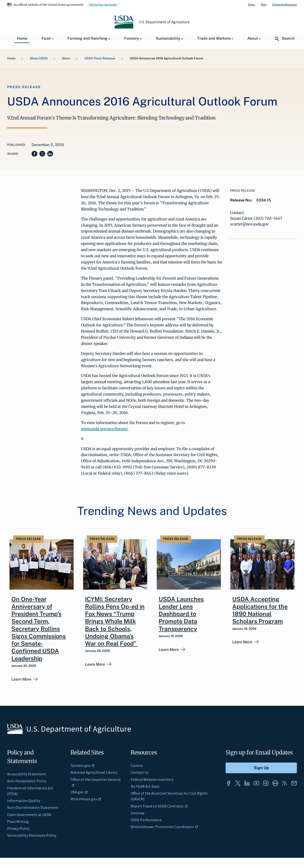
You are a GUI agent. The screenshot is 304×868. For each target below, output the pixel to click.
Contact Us (140, 772)
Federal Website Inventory (152, 779)
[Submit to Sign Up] (261, 768)
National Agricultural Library (94, 772)
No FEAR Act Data (145, 786)
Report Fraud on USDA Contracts (159, 806)
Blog (264, 4)
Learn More (21, 679)
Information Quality (24, 801)
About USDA (39, 58)
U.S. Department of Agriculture (164, 22)
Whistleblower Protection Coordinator (164, 827)
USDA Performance (146, 820)
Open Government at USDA (29, 815)
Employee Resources (285, 4)
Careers (137, 765)
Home (11, 58)
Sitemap (138, 813)
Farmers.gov (83, 765)
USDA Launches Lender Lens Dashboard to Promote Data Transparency (181, 614)
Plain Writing (18, 821)
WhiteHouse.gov (86, 799)
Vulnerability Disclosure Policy (32, 835)
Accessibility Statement (27, 774)
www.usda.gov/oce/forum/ (104, 429)
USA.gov (79, 792)
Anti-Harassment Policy (27, 781)
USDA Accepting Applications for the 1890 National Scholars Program (260, 610)
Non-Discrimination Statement (33, 807)
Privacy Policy (18, 828)
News (252, 4)
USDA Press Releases (100, 58)
